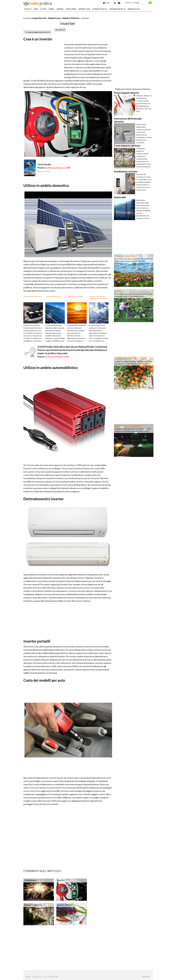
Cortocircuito (30, 880)
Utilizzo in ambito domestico (46, 185)
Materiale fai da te (117, 9)
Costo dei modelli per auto (44, 680)
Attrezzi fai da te (100, 9)
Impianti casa (84, 9)
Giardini (60, 9)
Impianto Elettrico (71, 18)
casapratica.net (39, 18)
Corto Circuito (44, 164)
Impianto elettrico (33, 905)
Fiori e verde (71, 9)
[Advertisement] (51, 15)
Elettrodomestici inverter (44, 499)
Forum (106, 3)
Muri (36, 9)
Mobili (51, 9)
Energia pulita (134, 9)
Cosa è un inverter (38, 39)
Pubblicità (146, 977)
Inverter (61, 880)
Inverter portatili (37, 641)
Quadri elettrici (64, 905)
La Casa (43, 9)
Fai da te (28, 9)
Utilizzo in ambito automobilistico (50, 368)
